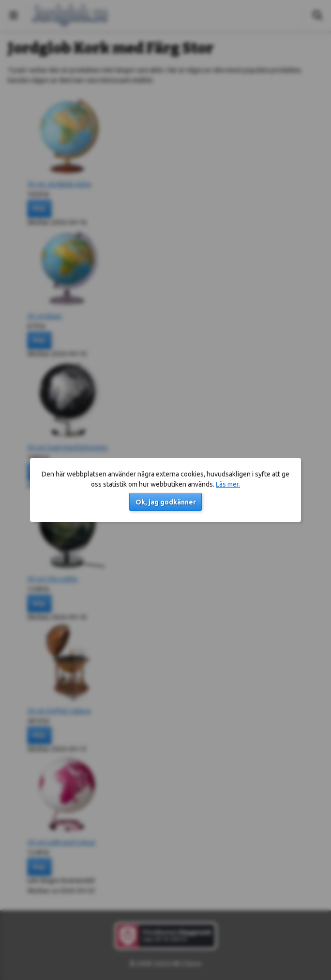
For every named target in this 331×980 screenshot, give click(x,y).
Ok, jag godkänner (166, 502)
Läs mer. (228, 484)
